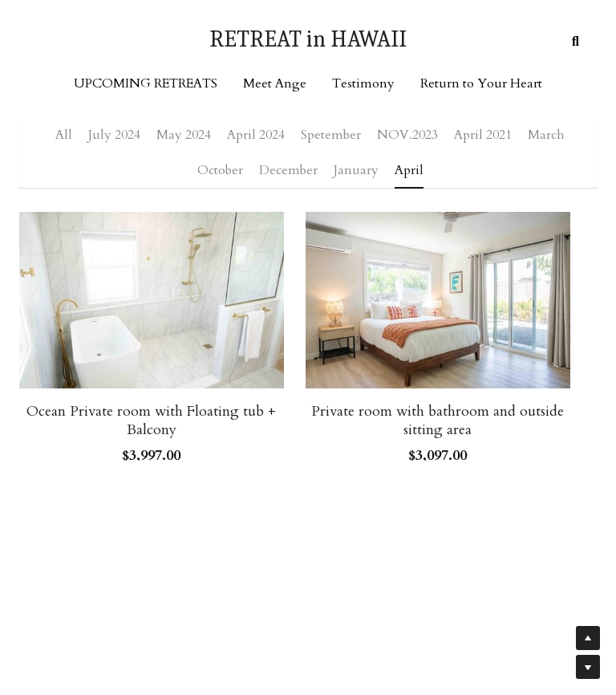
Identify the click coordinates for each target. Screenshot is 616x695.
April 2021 (483, 135)
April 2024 (256, 135)
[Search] (575, 42)
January (356, 170)
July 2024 (114, 135)
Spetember (331, 135)
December (288, 170)
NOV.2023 (407, 135)
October (220, 170)
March (546, 135)
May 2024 (184, 135)
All (64, 135)
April (409, 170)
